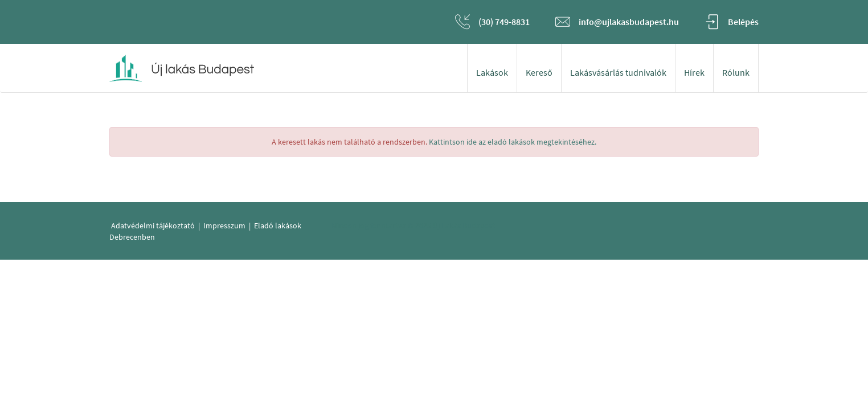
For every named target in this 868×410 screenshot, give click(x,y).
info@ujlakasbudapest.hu (629, 22)
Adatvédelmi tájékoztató (153, 225)
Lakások (492, 72)
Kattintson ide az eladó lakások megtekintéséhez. (513, 142)
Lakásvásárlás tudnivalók (618, 72)
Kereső (539, 72)
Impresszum (224, 225)
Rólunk (736, 72)
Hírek (694, 72)
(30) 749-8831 (504, 22)
